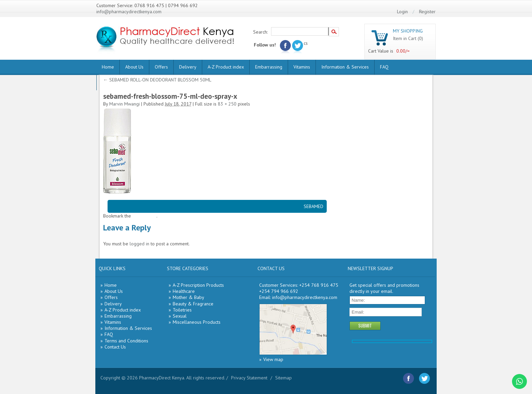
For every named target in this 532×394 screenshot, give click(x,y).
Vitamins (302, 67)
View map (273, 359)
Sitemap (283, 378)
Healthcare (184, 291)
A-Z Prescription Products (198, 285)
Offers (161, 67)
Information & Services (345, 67)
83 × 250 (227, 104)
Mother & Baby (188, 297)
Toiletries (182, 310)
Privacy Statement (249, 378)
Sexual (180, 316)
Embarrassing (269, 67)
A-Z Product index (226, 67)
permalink (146, 216)
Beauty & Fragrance (193, 304)
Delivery (188, 67)
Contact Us (115, 347)
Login (402, 12)
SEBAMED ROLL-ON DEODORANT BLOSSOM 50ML (157, 80)
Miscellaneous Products (197, 322)
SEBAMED (313, 206)
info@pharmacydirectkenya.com (129, 12)
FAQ (384, 67)
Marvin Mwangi (125, 104)
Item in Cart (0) (408, 38)
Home (108, 67)
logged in (139, 244)
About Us (134, 67)
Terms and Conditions (126, 341)
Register (427, 12)
